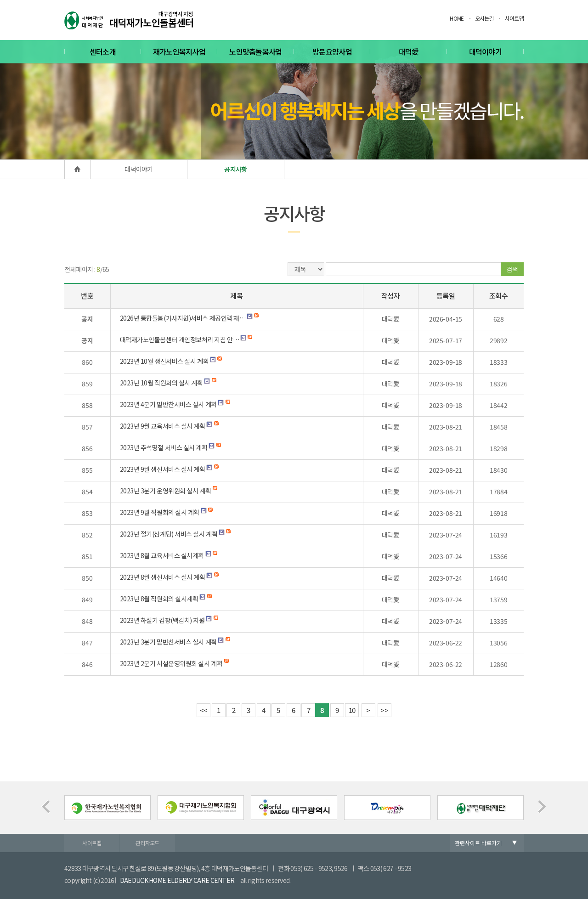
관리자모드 (147, 843)
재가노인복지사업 (179, 51)
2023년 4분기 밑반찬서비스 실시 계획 (168, 404)
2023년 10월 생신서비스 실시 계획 (164, 361)
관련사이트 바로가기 (478, 843)
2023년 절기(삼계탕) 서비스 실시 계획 (169, 534)
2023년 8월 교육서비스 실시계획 (162, 555)
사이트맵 (514, 18)
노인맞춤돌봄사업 (255, 51)
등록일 (446, 296)
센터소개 (103, 51)
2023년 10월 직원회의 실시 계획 (161, 383)
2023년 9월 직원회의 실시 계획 (160, 512)
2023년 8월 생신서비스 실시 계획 (163, 577)
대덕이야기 (486, 51)
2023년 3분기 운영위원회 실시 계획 (166, 491)
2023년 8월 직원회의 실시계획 (159, 599)
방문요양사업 (332, 51)
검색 (512, 269)
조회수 (499, 296)
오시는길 (484, 18)
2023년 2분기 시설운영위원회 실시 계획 (171, 663)
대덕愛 (409, 51)
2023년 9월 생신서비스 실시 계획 (163, 469)
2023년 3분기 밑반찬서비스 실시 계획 (168, 642)
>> (384, 710)
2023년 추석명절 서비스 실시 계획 (164, 447)
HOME (457, 18)
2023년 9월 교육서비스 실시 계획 (163, 426)
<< (204, 710)
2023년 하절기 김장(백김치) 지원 (162, 620)
